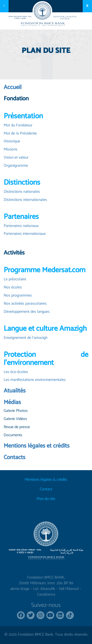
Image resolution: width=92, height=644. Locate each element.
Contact (46, 489)
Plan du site (46, 499)
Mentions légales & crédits (46, 480)
